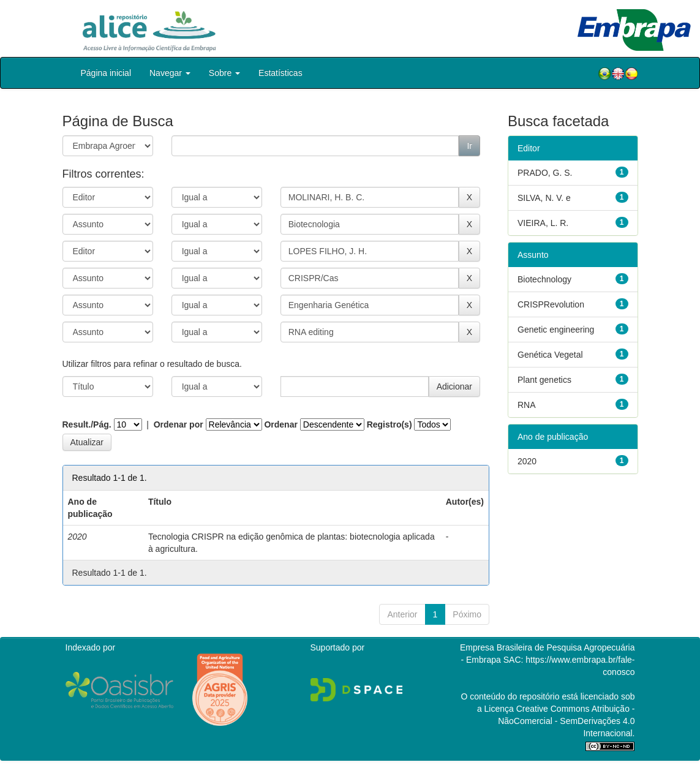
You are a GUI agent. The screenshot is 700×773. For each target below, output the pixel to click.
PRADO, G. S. (545, 173)
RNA (527, 405)
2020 (527, 461)
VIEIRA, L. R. (543, 223)
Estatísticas (280, 73)
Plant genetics (544, 380)
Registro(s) (390, 424)
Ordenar (280, 424)
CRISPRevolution (551, 304)
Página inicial (106, 73)
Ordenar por (179, 424)
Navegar (170, 73)
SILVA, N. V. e (544, 198)
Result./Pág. (87, 424)
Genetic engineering (556, 330)
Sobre (224, 73)
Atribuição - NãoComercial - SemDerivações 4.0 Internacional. (566, 721)
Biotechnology (544, 279)
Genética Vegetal (550, 355)
